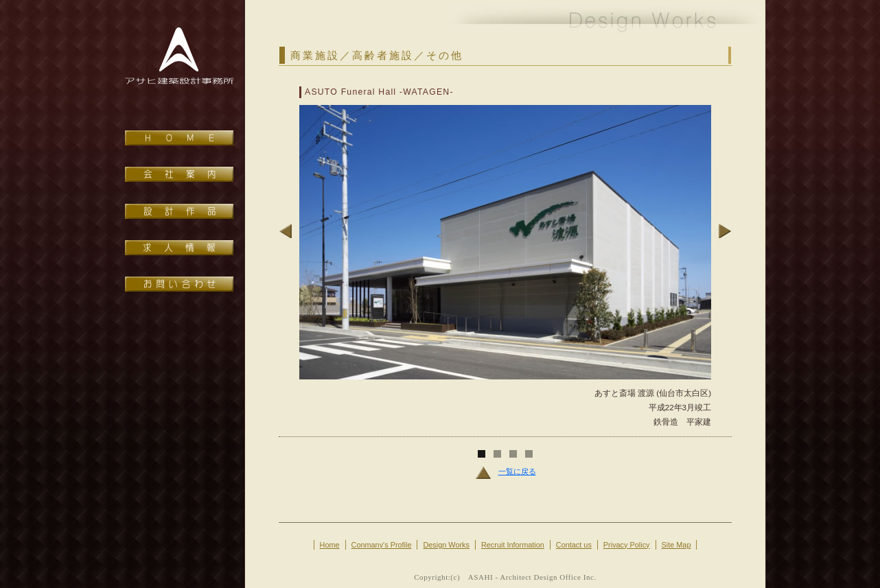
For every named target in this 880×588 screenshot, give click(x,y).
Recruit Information (513, 545)
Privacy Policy (627, 545)
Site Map (676, 545)
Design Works (446, 545)
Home (330, 545)
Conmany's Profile (382, 545)
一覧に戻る (506, 471)
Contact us (574, 545)
